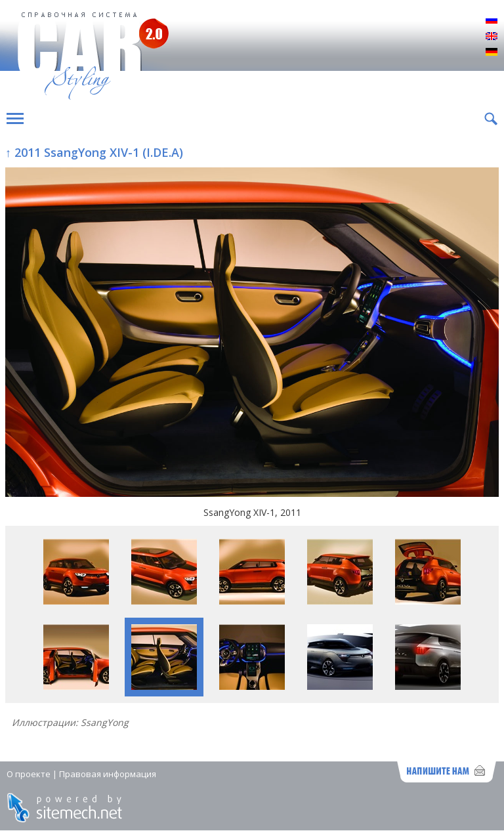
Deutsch (492, 53)
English (492, 37)
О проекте (29, 774)
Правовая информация (108, 774)
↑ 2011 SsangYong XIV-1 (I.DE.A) (94, 152)
